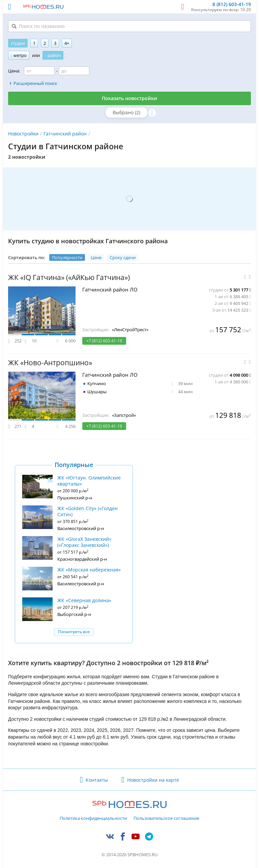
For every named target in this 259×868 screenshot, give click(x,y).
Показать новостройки (129, 98)
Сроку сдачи (123, 257)
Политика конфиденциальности (93, 818)
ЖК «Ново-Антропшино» (50, 363)
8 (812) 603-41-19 (232, 5)
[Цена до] (74, 71)
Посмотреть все (74, 632)
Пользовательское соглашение (166, 818)
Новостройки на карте (153, 780)
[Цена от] (39, 71)
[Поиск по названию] (129, 26)
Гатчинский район (65, 134)
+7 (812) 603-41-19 (104, 341)
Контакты (97, 780)
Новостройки (23, 134)
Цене (96, 257)
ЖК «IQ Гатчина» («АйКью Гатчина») (69, 277)
